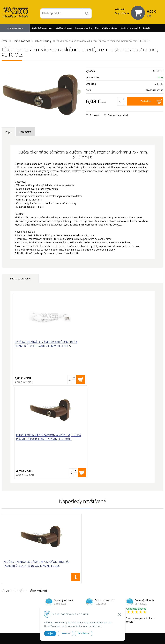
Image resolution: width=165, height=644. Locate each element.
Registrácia (122, 13)
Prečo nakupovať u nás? (123, 595)
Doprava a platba (84, 28)
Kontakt (146, 28)
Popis (8, 132)
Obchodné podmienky (42, 28)
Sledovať (93, 115)
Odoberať (148, 558)
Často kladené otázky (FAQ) (125, 604)
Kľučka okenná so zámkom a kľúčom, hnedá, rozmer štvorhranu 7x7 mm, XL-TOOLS (114, 346)
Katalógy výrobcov (64, 28)
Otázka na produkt (116, 115)
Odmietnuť (84, 633)
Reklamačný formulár (121, 600)
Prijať (50, 633)
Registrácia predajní (130, 28)
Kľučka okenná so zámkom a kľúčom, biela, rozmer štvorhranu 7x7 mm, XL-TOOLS (47, 344)
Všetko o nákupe (110, 28)
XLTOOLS (158, 71)
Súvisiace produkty (20, 279)
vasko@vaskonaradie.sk (85, 599)
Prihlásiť (120, 9)
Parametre (25, 132)
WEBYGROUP (128, 637)
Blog (97, 28)
